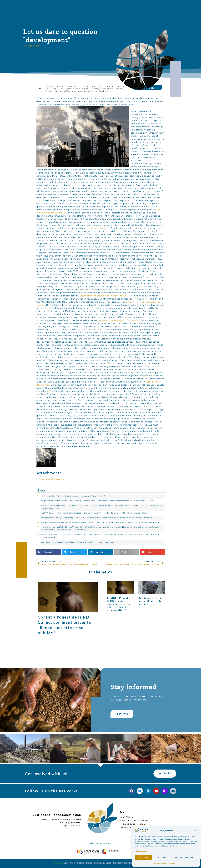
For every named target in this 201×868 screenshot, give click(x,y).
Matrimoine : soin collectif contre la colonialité (150, 601)
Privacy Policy (173, 863)
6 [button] (37, 522)
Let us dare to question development (52, 479)
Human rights (83, 89)
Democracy (118, 86)
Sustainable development (60, 89)
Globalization (68, 91)
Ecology (97, 89)
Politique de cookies (160, 863)
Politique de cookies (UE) (133, 824)
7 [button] (37, 527)
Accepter (144, 858)
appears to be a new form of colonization (120, 320)
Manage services (142, 851)
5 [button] (37, 518)
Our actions (72, 6)
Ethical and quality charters (134, 820)
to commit (125, 6)
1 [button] (37, 496)
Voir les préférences (185, 858)
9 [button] (37, 542)
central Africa (76, 86)
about (54, 6)
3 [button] (37, 505)
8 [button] (37, 534)
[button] (196, 830)
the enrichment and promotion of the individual (104, 296)
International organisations (92, 91)
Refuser (162, 858)
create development (98, 228)
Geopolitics (52, 91)
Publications (93, 6)
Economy (108, 89)
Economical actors (56, 86)
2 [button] (37, 501)
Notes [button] (41, 490)
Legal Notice (126, 817)
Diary (110, 6)
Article (107, 86)
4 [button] (38, 513)
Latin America (93, 86)
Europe (118, 89)
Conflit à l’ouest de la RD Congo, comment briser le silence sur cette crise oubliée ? (120, 604)
